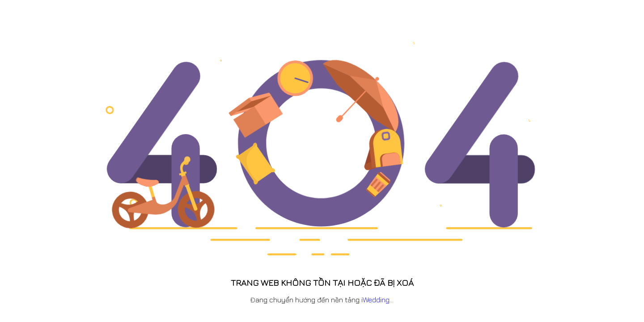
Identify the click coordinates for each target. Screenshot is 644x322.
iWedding (375, 300)
